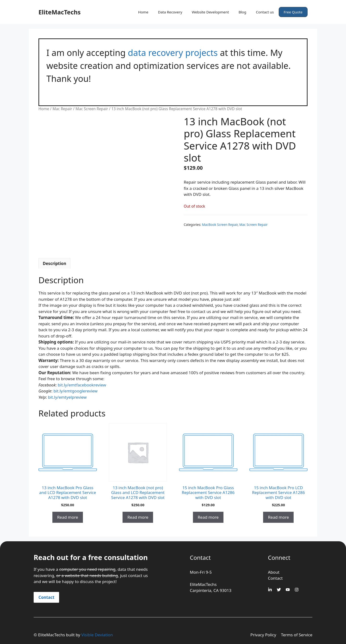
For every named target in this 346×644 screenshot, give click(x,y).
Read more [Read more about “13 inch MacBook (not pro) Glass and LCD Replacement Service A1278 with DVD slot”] (138, 517)
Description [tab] (54, 263)
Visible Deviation (97, 635)
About (274, 572)
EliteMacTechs (59, 12)
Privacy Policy (263, 635)
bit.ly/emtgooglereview (75, 391)
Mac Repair (62, 109)
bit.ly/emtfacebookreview (82, 385)
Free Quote (293, 12)
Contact (46, 597)
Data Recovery (170, 12)
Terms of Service (297, 635)
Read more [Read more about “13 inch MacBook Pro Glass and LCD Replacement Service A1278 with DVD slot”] (68, 517)
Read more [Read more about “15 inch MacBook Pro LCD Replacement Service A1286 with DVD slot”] (278, 517)
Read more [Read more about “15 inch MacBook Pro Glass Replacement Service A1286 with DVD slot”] (208, 517)
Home (143, 12)
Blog (242, 12)
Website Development (210, 12)
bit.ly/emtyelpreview (67, 397)
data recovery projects (173, 53)
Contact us (265, 12)
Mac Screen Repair (92, 109)
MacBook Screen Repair (220, 225)
